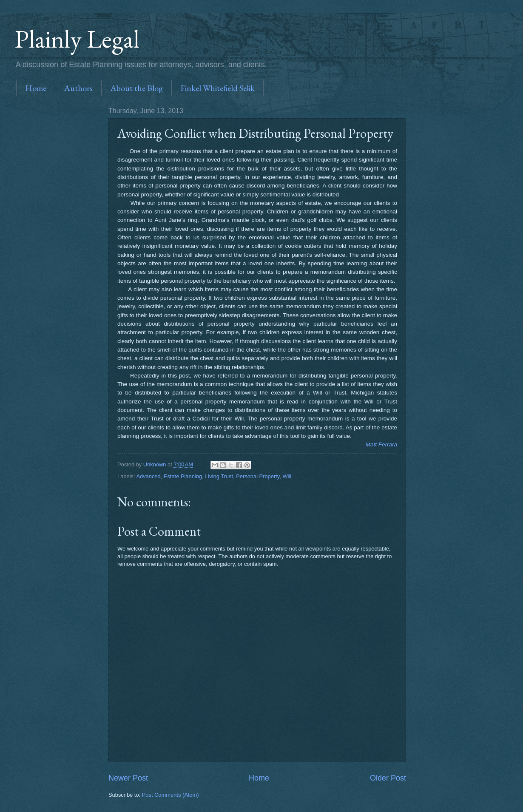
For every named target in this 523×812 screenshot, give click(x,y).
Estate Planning (183, 476)
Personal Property (258, 476)
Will (287, 476)
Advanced (148, 476)
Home (36, 88)
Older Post (388, 778)
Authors (78, 88)
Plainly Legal (77, 39)
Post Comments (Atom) (171, 795)
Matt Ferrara (381, 444)
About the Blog (136, 88)
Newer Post (128, 778)
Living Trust (219, 476)
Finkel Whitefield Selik (217, 88)
